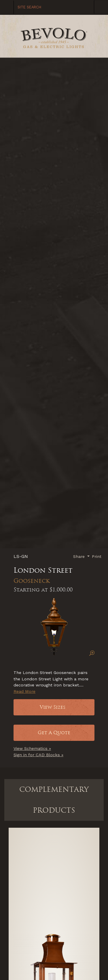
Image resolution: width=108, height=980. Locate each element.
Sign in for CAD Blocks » (38, 755)
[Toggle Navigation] (101, 7)
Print (97, 556)
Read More (24, 691)
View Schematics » (32, 748)
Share (80, 556)
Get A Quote (54, 733)
